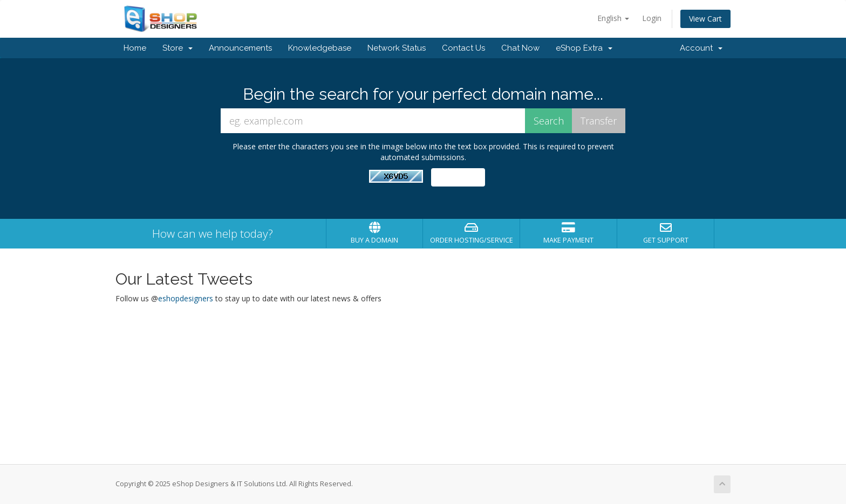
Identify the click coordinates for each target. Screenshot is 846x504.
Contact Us (463, 48)
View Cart (705, 19)
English (613, 18)
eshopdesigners (186, 298)
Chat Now (520, 48)
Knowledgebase (320, 48)
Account (701, 48)
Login (652, 18)
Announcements (240, 48)
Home (135, 48)
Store (178, 48)
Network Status (397, 48)
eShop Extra (584, 48)
